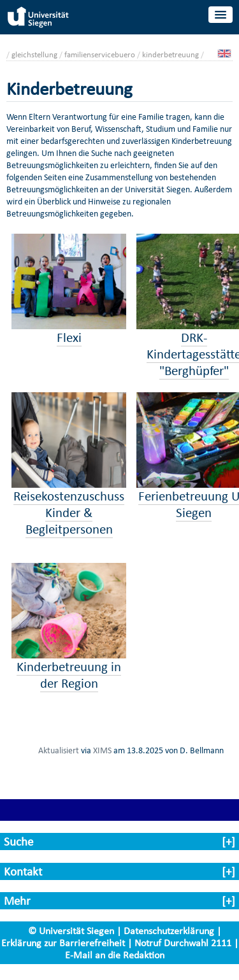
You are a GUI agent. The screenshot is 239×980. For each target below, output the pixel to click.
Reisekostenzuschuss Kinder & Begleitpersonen (69, 513)
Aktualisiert (59, 750)
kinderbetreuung (170, 54)
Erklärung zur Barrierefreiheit (63, 943)
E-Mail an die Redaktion (115, 955)
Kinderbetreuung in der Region (69, 675)
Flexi (69, 337)
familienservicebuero (100, 54)
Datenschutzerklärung (169, 931)
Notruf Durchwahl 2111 (183, 943)
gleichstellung (34, 54)
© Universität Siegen (71, 931)
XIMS (102, 750)
